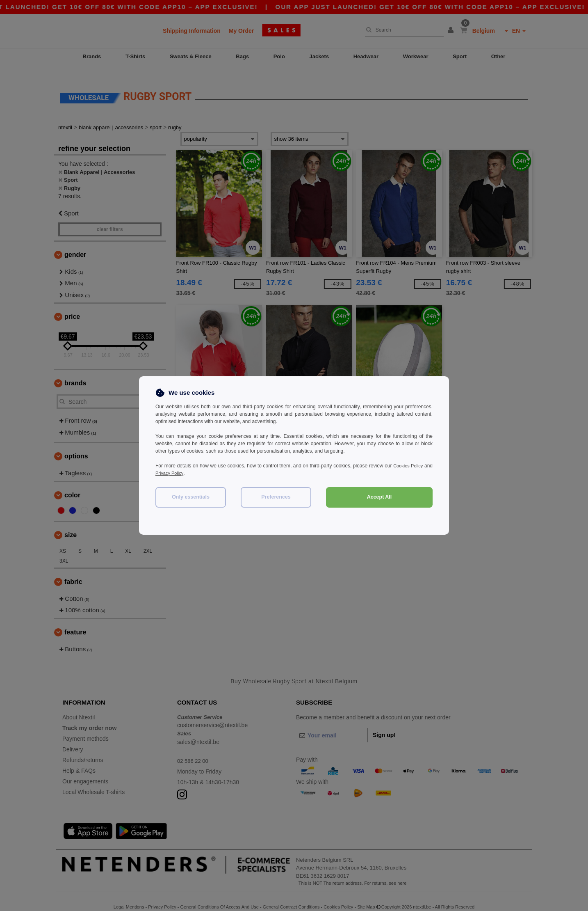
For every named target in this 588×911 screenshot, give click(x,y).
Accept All (379, 497)
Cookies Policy (416, 466)
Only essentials (191, 497)
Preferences (276, 497)
